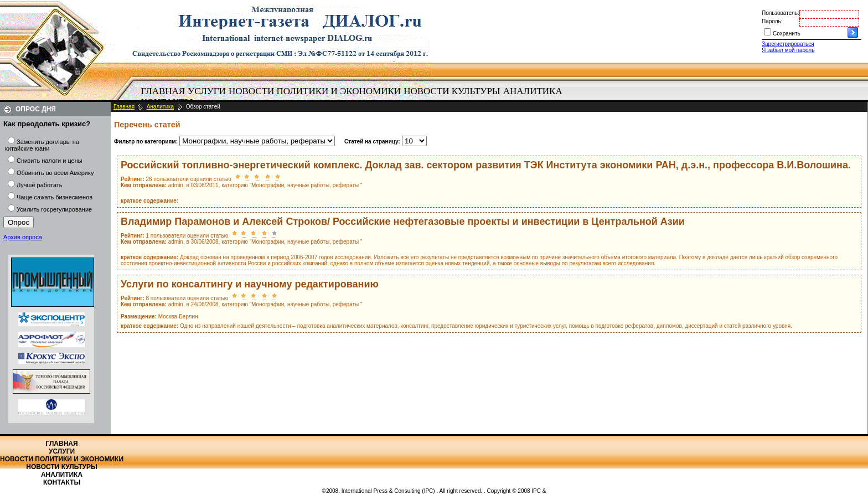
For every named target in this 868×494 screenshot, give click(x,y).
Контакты (62, 482)
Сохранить (787, 34)
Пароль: (772, 21)
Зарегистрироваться (788, 44)
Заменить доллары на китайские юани (42, 145)
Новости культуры (452, 91)
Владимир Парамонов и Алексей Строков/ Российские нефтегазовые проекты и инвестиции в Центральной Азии (403, 222)
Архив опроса (23, 237)
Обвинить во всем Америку (55, 173)
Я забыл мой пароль (788, 50)
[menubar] (354, 97)
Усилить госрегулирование (54, 209)
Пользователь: (781, 13)
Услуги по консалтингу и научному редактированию (250, 284)
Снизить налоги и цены (50, 161)
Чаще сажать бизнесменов (55, 197)
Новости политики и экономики (315, 91)
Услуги (207, 91)
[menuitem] (163, 91)
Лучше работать (40, 185)
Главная (163, 91)
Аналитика (533, 91)
